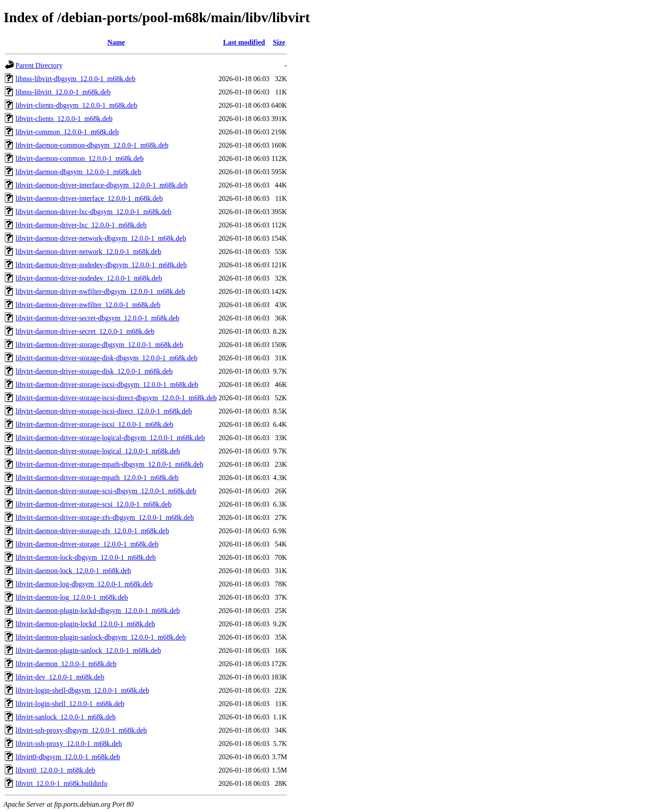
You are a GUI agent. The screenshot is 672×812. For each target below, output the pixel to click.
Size (279, 42)
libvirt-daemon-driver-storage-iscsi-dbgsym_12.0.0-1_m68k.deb (107, 385)
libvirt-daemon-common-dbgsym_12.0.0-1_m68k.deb (92, 145)
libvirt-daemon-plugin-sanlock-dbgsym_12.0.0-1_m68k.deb (101, 637)
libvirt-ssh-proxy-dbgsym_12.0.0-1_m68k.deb (81, 730)
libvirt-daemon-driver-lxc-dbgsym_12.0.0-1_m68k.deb (93, 212)
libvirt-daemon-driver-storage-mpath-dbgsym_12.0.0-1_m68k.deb (109, 464)
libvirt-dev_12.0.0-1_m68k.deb (60, 677)
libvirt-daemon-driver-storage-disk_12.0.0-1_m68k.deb (94, 371)
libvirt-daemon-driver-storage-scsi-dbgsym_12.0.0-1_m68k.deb (106, 491)
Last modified (244, 42)
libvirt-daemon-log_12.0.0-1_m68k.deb (72, 597)
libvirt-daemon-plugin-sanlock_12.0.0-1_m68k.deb (88, 650)
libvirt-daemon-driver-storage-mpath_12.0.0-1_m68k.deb (97, 478)
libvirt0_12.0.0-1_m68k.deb (55, 770)
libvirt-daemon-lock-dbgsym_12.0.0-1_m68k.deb (86, 557)
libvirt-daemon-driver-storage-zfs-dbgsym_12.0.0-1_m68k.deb (105, 517)
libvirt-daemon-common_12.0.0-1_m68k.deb (80, 158)
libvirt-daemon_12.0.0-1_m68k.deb (66, 664)
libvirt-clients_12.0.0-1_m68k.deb (64, 119)
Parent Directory (39, 65)
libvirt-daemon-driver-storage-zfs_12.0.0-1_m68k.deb (92, 531)
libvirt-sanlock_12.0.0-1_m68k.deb (66, 717)
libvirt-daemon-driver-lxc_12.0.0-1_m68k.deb (81, 225)
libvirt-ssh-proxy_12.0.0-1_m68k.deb (69, 744)
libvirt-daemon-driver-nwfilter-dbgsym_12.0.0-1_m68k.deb (100, 291)
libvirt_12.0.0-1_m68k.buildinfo (62, 783)
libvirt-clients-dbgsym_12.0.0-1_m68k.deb (76, 105)
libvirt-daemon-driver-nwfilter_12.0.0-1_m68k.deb (88, 305)
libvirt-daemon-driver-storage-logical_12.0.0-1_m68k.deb (98, 451)
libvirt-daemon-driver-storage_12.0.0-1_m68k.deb (87, 544)
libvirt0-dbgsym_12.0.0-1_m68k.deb (68, 757)
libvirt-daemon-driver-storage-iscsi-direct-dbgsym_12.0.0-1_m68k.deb (116, 398)
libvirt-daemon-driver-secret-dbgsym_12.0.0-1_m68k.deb (97, 318)
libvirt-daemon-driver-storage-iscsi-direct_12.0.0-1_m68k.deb (104, 411)
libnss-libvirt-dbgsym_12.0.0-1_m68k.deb (76, 79)
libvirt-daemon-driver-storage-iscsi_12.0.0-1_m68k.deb (94, 424)
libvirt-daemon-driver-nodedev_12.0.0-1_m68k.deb (89, 278)
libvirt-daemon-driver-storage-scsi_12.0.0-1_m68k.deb (93, 504)
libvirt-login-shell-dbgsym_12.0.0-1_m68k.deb (82, 690)
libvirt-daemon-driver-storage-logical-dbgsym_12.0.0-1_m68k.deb (110, 438)
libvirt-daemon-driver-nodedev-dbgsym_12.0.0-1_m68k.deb (101, 265)
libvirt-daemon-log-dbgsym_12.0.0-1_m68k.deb (84, 584)
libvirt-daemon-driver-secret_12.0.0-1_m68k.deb (85, 331)
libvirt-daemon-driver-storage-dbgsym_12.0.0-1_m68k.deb (99, 345)
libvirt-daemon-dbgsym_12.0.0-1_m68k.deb (78, 172)
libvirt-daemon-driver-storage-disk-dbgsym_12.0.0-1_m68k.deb (107, 358)
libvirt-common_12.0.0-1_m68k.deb (67, 132)
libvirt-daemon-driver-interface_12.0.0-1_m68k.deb (89, 198)
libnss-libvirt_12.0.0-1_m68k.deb (63, 92)
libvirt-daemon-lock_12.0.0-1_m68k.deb (73, 571)
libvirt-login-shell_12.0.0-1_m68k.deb (70, 704)
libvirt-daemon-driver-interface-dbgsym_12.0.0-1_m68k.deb (101, 185)
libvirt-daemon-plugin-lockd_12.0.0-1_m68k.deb (85, 624)
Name (116, 42)
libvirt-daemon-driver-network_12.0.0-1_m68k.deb (88, 252)
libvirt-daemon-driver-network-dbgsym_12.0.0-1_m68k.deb (101, 238)
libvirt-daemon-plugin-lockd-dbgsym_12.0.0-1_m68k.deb (98, 611)
